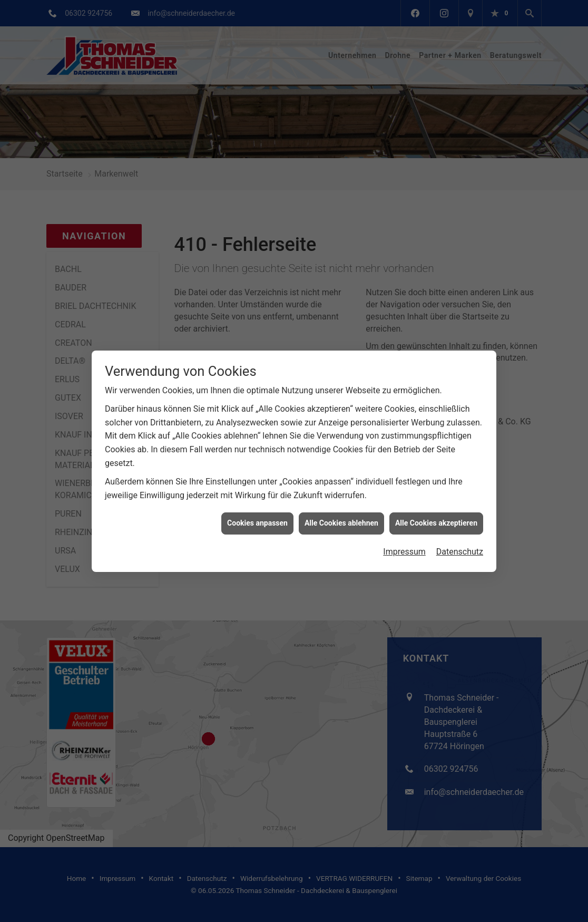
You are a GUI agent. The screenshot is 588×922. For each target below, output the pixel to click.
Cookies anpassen (257, 508)
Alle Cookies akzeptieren (436, 508)
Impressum (404, 537)
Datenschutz (460, 537)
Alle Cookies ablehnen (341, 508)
